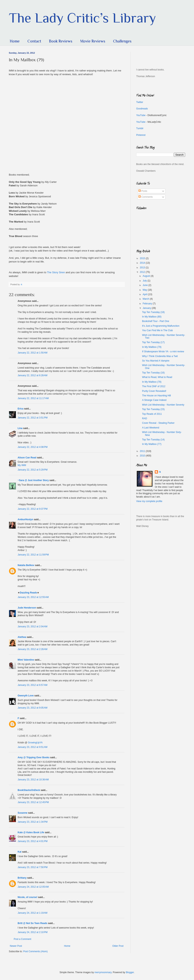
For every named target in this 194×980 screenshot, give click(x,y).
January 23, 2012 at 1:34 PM (33, 822)
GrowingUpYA (35, 743)
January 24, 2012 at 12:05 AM (33, 887)
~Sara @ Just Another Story (33, 480)
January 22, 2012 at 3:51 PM (33, 418)
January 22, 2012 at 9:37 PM (33, 509)
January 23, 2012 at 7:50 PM (33, 867)
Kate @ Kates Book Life (31, 832)
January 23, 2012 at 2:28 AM (33, 649)
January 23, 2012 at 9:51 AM (33, 747)
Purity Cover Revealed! (154, 391)
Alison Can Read (27, 458)
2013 (143, 268)
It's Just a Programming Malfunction (161, 326)
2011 (143, 451)
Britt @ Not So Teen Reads (33, 923)
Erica (20, 409)
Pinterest (141, 135)
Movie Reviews (93, 41)
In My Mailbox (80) (152, 317)
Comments (145, 197)
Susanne (23, 813)
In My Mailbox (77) (152, 444)
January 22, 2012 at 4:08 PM (33, 447)
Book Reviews (61, 41)
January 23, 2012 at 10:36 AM (33, 780)
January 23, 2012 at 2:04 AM (33, 627)
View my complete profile (149, 501)
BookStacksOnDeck (29, 790)
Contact (34, 41)
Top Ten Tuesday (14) (153, 440)
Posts (143, 191)
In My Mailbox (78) (152, 382)
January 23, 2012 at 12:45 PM (33, 802)
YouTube (141, 115)
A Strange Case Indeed (154, 400)
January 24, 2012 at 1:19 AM (33, 913)
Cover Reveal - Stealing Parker (158, 423)
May (145, 290)
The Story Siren (56, 272)
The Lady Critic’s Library (82, 18)
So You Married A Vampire (156, 361)
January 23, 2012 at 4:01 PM (33, 841)
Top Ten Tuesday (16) (153, 373)
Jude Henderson (27, 608)
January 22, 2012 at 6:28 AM (33, 375)
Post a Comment (22, 939)
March (146, 299)
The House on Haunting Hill (156, 396)
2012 (143, 272)
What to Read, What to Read (157, 377)
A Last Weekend (151, 428)
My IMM (22, 465)
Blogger (130, 972)
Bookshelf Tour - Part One (156, 321)
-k (160, 472)
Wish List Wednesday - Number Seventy (163, 405)
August (147, 276)
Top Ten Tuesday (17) (153, 342)
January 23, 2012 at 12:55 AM (33, 597)
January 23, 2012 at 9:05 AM (33, 708)
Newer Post (16, 946)
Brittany (22, 878)
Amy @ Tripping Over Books (34, 757)
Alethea (22, 637)
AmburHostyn (25, 519)
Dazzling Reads (28, 593)
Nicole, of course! (28, 897)
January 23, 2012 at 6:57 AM (33, 685)
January (147, 308)
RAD (145, 418)
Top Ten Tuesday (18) (153, 312)
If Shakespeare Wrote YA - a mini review (163, 352)
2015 (143, 258)
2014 (143, 263)
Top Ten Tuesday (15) (153, 409)
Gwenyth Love (26, 696)
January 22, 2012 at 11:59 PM (33, 555)
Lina (20, 428)
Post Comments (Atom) (35, 951)
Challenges (122, 41)
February (148, 304)
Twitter (140, 102)
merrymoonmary (103, 972)
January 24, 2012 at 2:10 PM (33, 932)
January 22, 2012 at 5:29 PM (33, 470)
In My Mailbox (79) (152, 347)
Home (15, 41)
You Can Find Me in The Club (157, 330)
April (145, 294)
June (145, 285)
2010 (143, 456)
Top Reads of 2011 (152, 414)
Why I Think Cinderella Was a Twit (160, 356)
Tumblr (140, 128)
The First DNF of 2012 (154, 386)
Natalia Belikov (26, 565)
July (145, 281)
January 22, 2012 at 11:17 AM (33, 398)
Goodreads (142, 109)
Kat (19, 852)
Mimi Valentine (26, 660)
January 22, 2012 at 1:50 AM (33, 353)
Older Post (118, 946)
